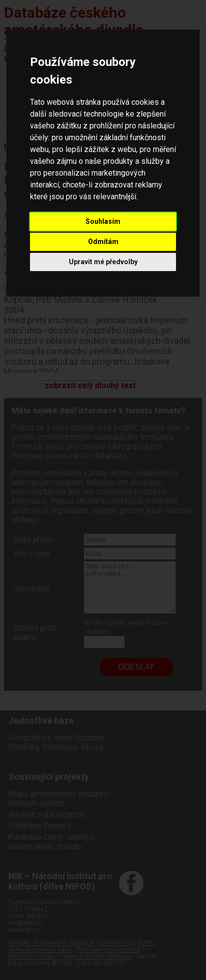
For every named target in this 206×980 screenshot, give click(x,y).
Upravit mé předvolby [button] (103, 262)
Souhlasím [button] (103, 221)
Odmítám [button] (103, 242)
